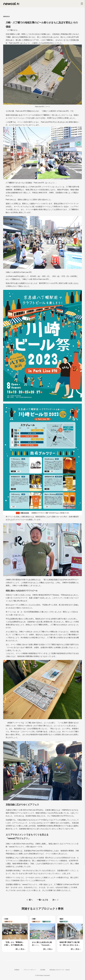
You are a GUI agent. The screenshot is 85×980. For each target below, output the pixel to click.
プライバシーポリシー (30, 970)
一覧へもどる (42, 900)
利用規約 (17, 970)
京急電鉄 (43, 970)
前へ (31, 900)
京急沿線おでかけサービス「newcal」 (60, 970)
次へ (54, 900)
